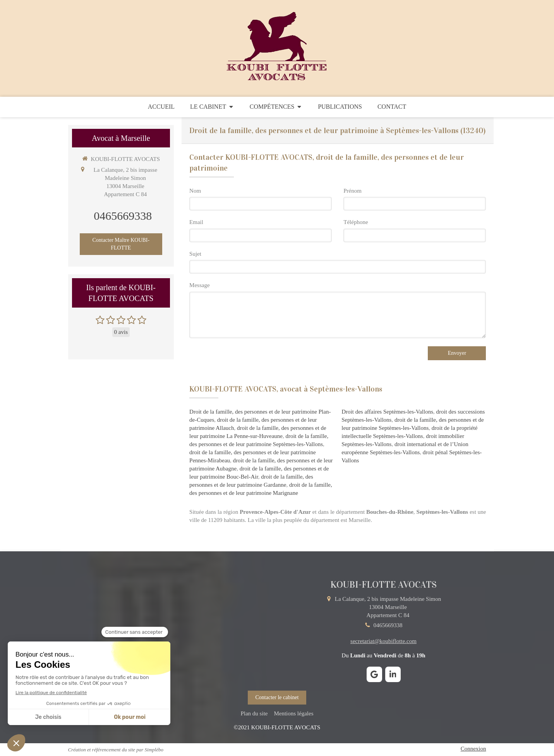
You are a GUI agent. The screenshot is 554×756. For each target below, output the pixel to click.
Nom (195, 191)
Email (196, 222)
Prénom (352, 191)
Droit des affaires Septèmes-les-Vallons (387, 412)
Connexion (473, 749)
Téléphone (356, 222)
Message (200, 285)
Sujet (195, 254)
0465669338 (123, 216)
